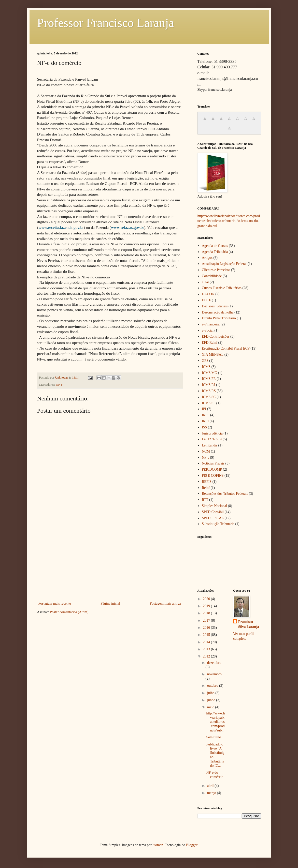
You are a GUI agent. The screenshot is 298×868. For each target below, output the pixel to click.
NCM (206, 451)
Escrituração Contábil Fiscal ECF (226, 348)
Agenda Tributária (215, 252)
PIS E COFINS (213, 476)
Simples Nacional (214, 506)
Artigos (207, 258)
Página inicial (110, 603)
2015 (207, 635)
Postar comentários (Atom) (69, 612)
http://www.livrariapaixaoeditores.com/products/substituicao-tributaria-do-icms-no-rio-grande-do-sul (229, 221)
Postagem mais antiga (165, 603)
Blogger (192, 845)
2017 (207, 620)
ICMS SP (209, 403)
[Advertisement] (110, 562)
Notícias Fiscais (213, 463)
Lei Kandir (210, 445)
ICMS (206, 367)
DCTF (206, 300)
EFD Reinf (210, 343)
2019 (207, 606)
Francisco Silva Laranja (249, 624)
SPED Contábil (213, 512)
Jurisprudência (212, 433)
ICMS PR (209, 379)
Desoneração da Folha (218, 312)
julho (211, 693)
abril (211, 786)
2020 (207, 599)
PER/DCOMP (212, 469)
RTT (205, 500)
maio (211, 707)
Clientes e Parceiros (216, 270)
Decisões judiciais (215, 306)
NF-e (59, 385)
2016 (207, 628)
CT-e (205, 282)
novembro (214, 674)
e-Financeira (211, 324)
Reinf (206, 488)
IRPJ (205, 421)
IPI (204, 409)
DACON (208, 294)
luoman (158, 845)
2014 (207, 642)
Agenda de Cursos (215, 246)
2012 (207, 656)
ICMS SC (209, 397)
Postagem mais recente (55, 603)
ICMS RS (209, 391)
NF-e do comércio (215, 775)
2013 (207, 649)
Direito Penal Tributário (219, 318)
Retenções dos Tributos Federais (225, 494)
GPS (205, 361)
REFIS (207, 482)
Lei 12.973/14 (212, 439)
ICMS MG (209, 373)
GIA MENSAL (213, 355)
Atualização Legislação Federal (224, 264)
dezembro (214, 663)
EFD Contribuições (216, 336)
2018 (207, 613)
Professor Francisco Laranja (106, 23)
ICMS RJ (209, 385)
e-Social (208, 330)
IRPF (206, 415)
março (212, 793)
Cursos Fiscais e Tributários (222, 288)
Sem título (214, 737)
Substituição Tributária (218, 524)
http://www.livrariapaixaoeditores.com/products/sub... (216, 722)
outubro (213, 686)
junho (212, 700)
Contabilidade (212, 276)
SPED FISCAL (213, 518)
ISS (204, 427)
